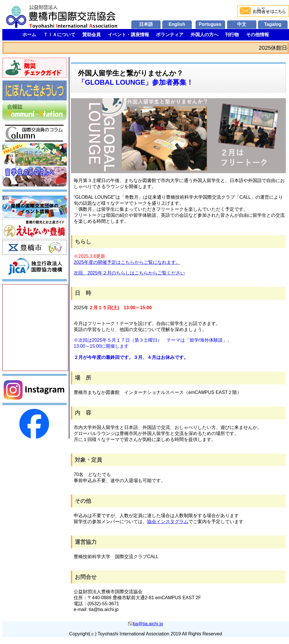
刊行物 (232, 35)
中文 (242, 24)
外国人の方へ (204, 35)
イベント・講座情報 (128, 35)
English (177, 24)
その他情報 (257, 35)
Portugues (210, 24)
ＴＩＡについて (59, 35)
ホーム (29, 35)
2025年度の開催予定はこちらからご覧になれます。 (127, 262)
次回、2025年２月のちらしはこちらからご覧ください (129, 273)
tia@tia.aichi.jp (148, 624)
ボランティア (170, 35)
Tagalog (273, 24)
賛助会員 (91, 35)
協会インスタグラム (168, 522)
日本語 (146, 24)
